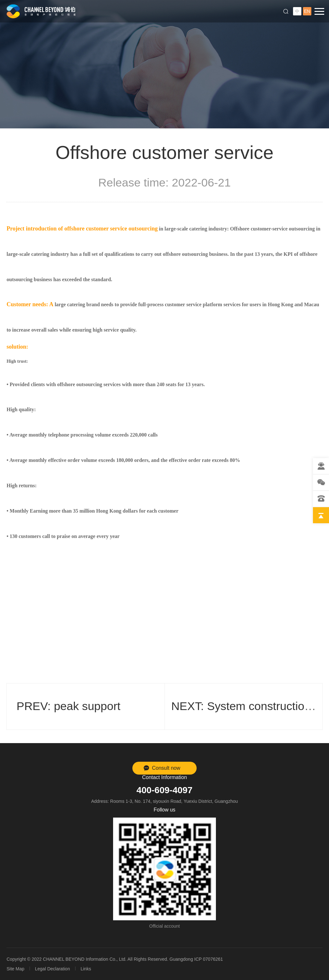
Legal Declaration (53, 969)
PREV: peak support (68, 706)
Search (286, 11)
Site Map (15, 969)
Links (86, 969)
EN (307, 11)
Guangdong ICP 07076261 (196, 959)
